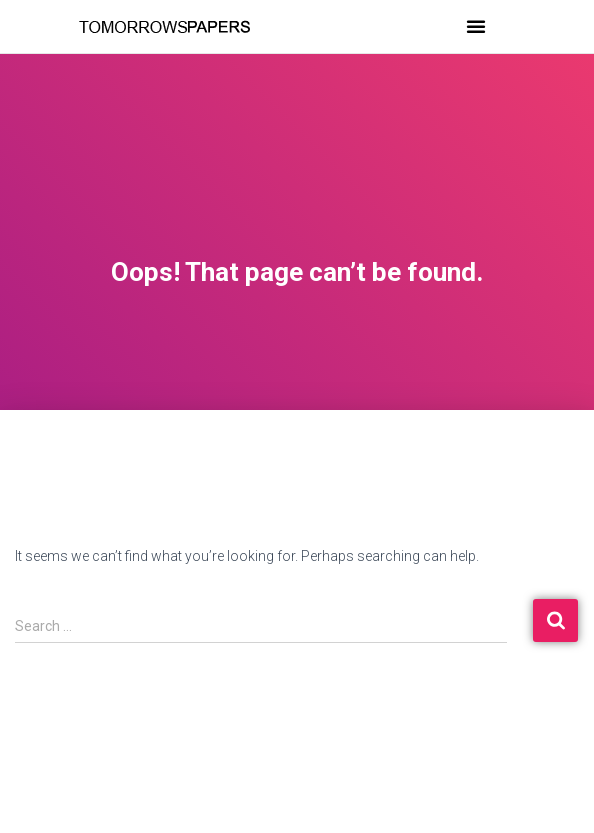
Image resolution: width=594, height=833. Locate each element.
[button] (476, 26)
